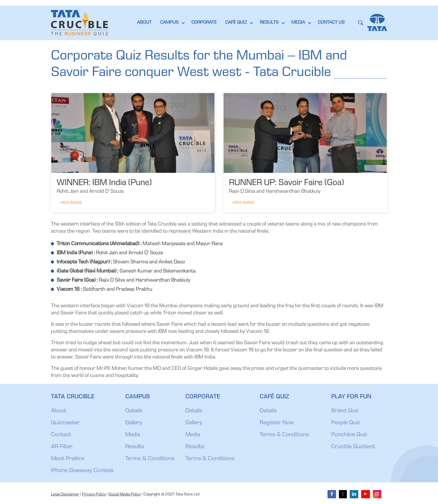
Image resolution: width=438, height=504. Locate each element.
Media (133, 435)
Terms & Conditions (150, 459)
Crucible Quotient (353, 447)
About (59, 411)
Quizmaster (65, 423)
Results (135, 447)
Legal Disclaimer (65, 495)
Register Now (277, 423)
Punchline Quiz (349, 435)
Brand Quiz (345, 411)
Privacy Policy (94, 495)
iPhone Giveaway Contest (82, 471)
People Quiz (345, 423)
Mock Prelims (68, 459)
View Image (71, 203)
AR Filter (62, 447)
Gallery (134, 423)
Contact (61, 435)
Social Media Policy (125, 495)
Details (134, 411)
